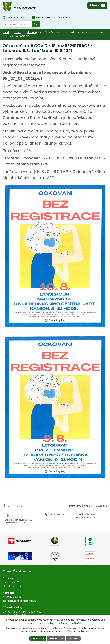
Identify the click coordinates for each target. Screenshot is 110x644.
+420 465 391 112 (12, 597)
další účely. (77, 623)
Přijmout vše (38, 638)
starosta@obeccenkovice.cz (20, 601)
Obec (18, 32)
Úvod (6, 32)
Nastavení (73, 638)
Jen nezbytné (56, 638)
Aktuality (32, 32)
